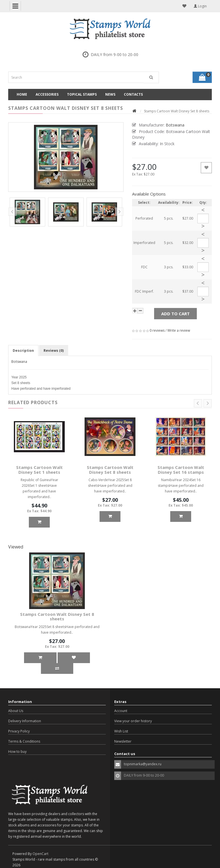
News (110, 94)
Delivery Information (25, 721)
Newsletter (123, 741)
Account (121, 711)
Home (22, 94)
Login (200, 6)
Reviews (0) (54, 351)
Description (23, 351)
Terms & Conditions (24, 741)
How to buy (17, 752)
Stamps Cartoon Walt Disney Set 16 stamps (181, 470)
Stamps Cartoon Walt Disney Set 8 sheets (110, 470)
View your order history (133, 721)
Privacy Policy (19, 731)
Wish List (121, 731)
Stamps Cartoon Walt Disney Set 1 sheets (39, 470)
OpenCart (40, 854)
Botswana (19, 362)
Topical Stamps (82, 94)
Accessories (47, 94)
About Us (16, 711)
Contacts (133, 94)
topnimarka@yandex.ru (143, 764)
